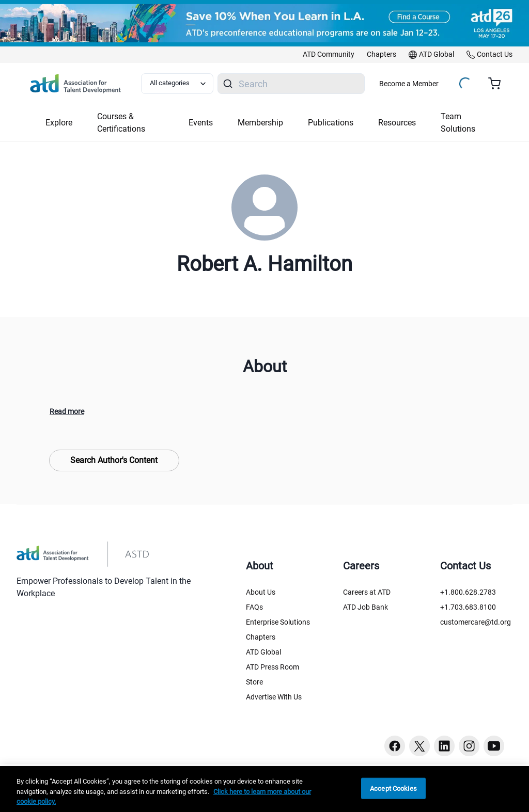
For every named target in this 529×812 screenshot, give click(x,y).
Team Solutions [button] (458, 123)
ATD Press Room (273, 667)
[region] (264, 789)
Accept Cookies (393, 788)
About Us (261, 592)
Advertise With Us (274, 697)
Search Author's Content (114, 460)
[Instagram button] (469, 746)
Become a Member (409, 84)
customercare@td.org (476, 622)
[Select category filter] (177, 84)
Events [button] (201, 123)
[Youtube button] (494, 746)
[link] (329, 55)
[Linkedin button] (444, 746)
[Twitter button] (419, 746)
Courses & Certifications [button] (121, 123)
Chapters (261, 637)
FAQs (254, 607)
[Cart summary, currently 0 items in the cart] (498, 84)
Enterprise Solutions (278, 622)
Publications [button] (331, 123)
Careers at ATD (367, 592)
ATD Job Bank (365, 607)
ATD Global (263, 652)
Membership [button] (260, 123)
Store (254, 682)
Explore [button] (59, 123)
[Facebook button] (395, 746)
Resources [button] (397, 123)
